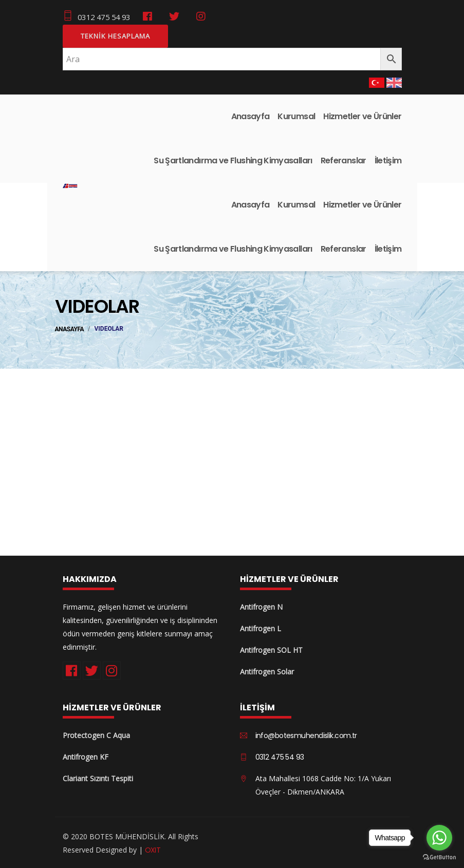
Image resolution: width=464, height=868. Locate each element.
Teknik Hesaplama (115, 35)
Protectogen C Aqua (96, 735)
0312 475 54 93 (97, 16)
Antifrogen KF (86, 756)
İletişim (388, 159)
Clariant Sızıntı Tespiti (98, 778)
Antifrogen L (261, 627)
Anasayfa (250, 115)
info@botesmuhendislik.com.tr (306, 735)
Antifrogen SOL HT (271, 649)
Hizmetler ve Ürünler (362, 115)
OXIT (153, 848)
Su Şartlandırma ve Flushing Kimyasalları (233, 159)
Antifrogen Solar (267, 671)
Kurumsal (296, 115)
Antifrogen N (261, 606)
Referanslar (344, 159)
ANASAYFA (70, 329)
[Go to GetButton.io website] (439, 857)
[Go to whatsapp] (439, 838)
